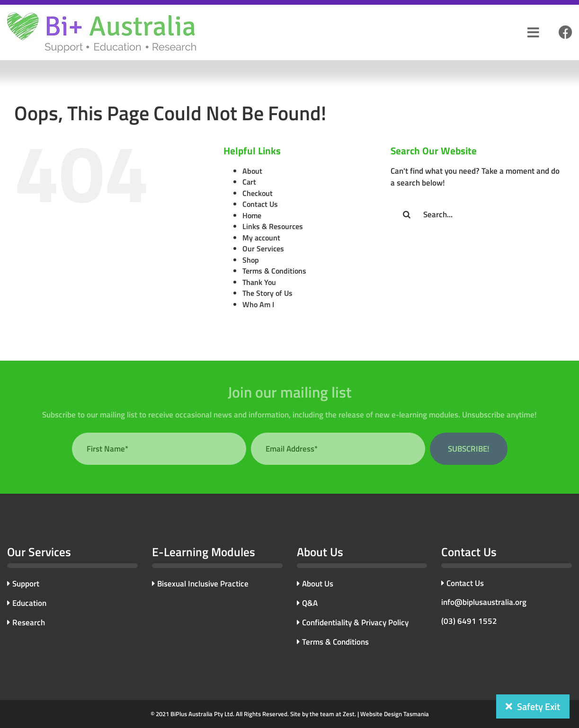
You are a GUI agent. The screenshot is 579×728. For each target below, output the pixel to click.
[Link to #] (565, 33)
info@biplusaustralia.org (484, 602)
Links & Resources (273, 226)
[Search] (407, 214)
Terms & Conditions (274, 271)
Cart (249, 182)
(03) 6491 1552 (469, 621)
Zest (349, 714)
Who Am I (258, 304)
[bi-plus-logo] (102, 16)
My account (261, 238)
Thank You (259, 282)
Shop (251, 260)
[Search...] (478, 214)
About (252, 171)
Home (252, 215)
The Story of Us (267, 293)
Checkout (258, 193)
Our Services (263, 249)
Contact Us (260, 204)
